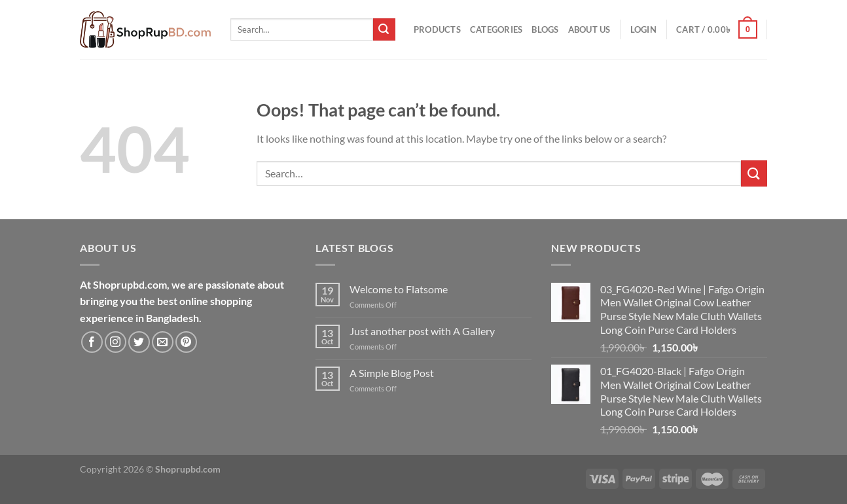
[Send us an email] (163, 342)
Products (437, 29)
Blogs (545, 29)
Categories (496, 29)
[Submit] (384, 29)
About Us (589, 29)
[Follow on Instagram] (116, 342)
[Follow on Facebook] (92, 342)
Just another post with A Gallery (422, 331)
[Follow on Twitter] (139, 342)
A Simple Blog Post (392, 373)
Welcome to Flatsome (399, 289)
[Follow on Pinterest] (186, 342)
